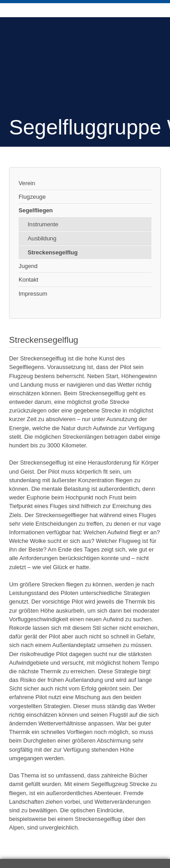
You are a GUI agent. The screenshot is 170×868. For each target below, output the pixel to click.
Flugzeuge (32, 197)
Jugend (28, 266)
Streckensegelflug (53, 252)
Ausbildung (42, 238)
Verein (27, 183)
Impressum (33, 294)
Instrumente (43, 224)
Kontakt (28, 280)
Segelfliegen (36, 210)
